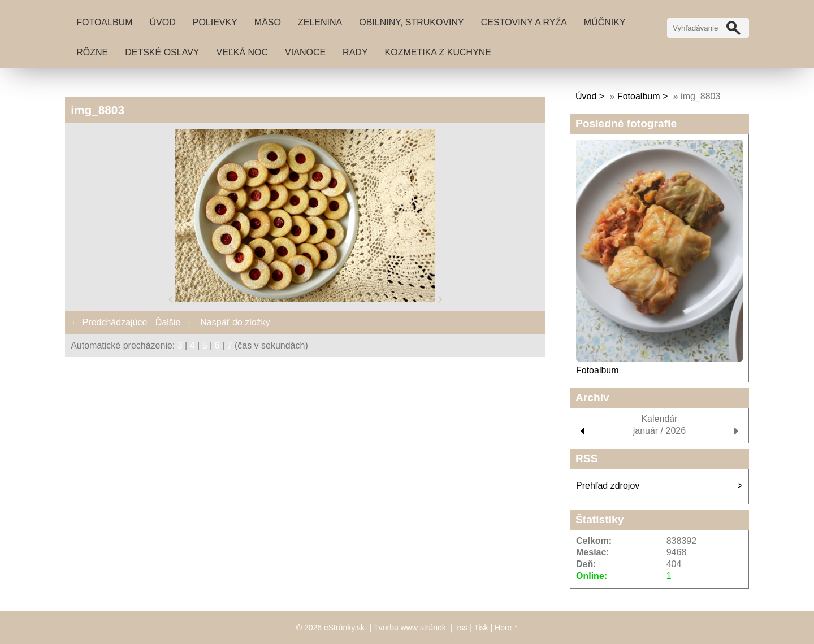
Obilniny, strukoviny (412, 22)
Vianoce (305, 52)
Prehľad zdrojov (608, 486)
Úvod (162, 22)
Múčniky (605, 22)
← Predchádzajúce (109, 322)
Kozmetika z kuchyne (438, 52)
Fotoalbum (104, 22)
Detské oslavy (162, 52)
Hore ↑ (506, 628)
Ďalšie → (174, 322)
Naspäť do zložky (235, 322)
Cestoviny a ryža (524, 22)
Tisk (481, 628)
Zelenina (320, 22)
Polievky (215, 22)
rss (463, 628)
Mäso (268, 22)
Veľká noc (243, 52)
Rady (355, 52)
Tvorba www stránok (410, 628)
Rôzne (92, 52)
